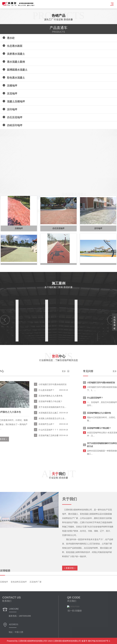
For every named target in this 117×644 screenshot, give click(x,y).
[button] (4, 205)
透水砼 (11, 38)
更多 (6, 371)
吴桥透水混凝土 (16, 54)
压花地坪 (12, 94)
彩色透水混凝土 (16, 78)
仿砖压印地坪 (15, 125)
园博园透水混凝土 (17, 70)
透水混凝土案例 (16, 62)
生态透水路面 (15, 46)
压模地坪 (12, 86)
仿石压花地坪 (15, 117)
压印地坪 (12, 109)
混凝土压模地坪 (16, 102)
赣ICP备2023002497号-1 (99, 641)
